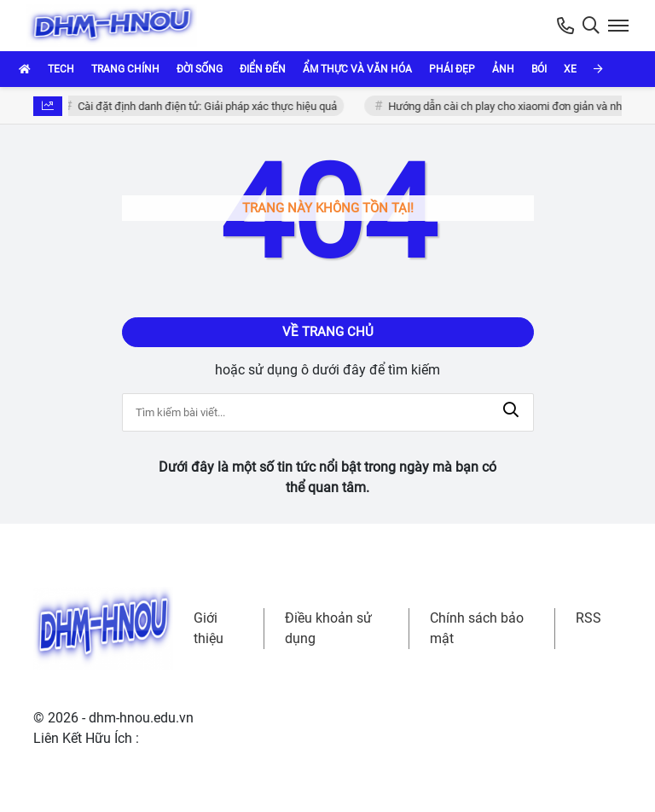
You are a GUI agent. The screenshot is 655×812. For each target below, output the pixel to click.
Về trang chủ (328, 332)
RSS (588, 618)
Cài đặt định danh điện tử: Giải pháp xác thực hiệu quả (210, 106)
